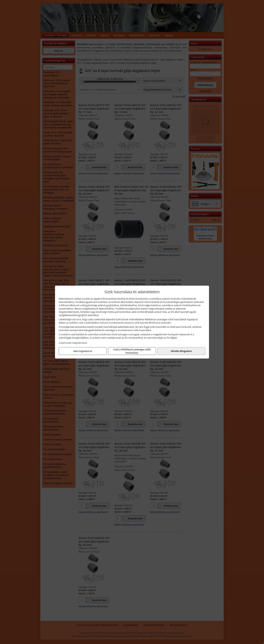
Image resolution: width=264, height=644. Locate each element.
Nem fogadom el (83, 351)
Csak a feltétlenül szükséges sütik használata (132, 351)
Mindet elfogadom (181, 351)
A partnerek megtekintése (73, 343)
